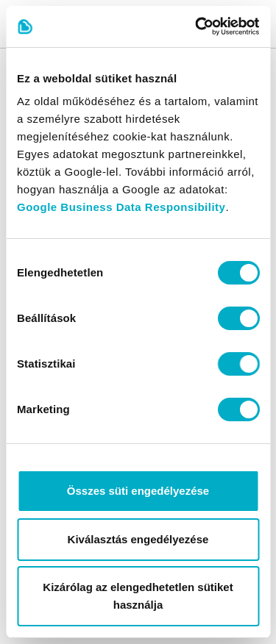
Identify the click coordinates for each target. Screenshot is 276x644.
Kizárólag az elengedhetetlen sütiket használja (138, 596)
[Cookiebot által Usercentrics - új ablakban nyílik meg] (197, 26)
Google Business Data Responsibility (121, 207)
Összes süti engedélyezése (138, 491)
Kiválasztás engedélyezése (138, 539)
